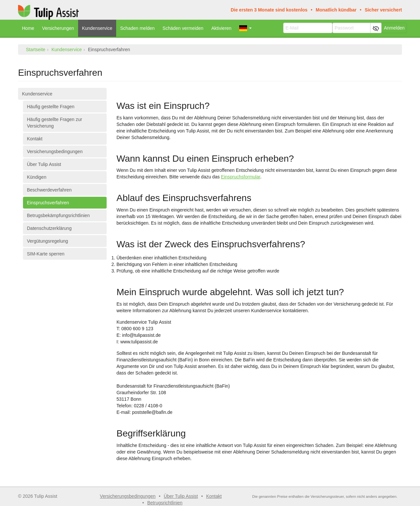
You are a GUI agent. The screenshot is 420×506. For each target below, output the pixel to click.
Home (28, 28)
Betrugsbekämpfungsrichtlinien (58, 215)
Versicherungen (58, 28)
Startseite (36, 50)
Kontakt (35, 139)
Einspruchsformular (241, 177)
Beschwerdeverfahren (49, 190)
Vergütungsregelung (47, 241)
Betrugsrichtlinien (165, 503)
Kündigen (37, 177)
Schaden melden (137, 28)
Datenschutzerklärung (49, 228)
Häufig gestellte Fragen (51, 107)
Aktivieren (221, 28)
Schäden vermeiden (183, 28)
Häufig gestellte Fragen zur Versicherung (54, 123)
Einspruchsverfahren (48, 203)
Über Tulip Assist (44, 164)
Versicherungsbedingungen (55, 152)
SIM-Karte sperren (46, 254)
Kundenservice (97, 28)
